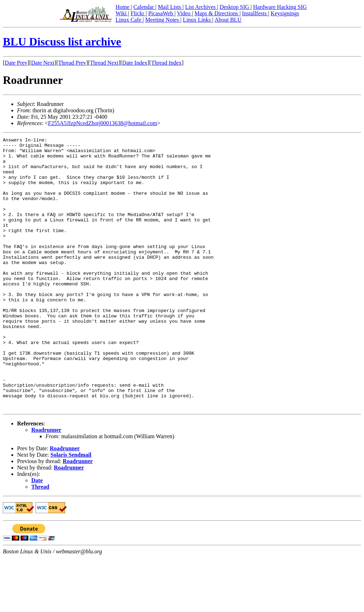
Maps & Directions (217, 13)
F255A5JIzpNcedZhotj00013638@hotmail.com (103, 123)
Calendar (144, 7)
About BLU (228, 20)
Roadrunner (46, 484)
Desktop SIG (235, 7)
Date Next (43, 63)
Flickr (138, 13)
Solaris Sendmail (71, 509)
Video (184, 13)
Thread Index (166, 63)
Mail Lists (170, 7)
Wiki (122, 13)
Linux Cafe (129, 20)
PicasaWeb (161, 13)
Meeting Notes (163, 20)
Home (123, 7)
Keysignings (285, 13)
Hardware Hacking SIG (280, 7)
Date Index (135, 63)
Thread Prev (72, 63)
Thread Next (104, 63)
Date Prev (16, 63)
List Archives (201, 7)
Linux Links (197, 20)
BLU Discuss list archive (62, 42)
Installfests (255, 13)
